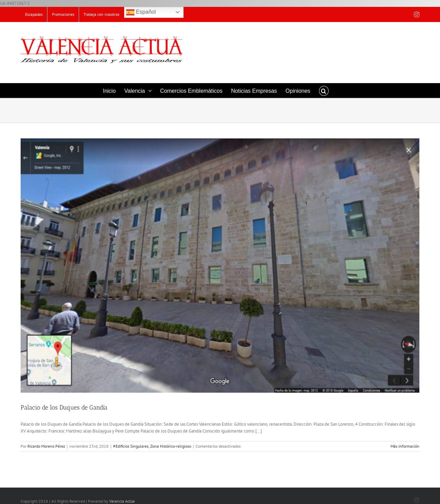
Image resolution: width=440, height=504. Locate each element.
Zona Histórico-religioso (171, 446)
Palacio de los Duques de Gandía (64, 407)
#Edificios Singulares (131, 446)
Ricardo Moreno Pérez (46, 446)
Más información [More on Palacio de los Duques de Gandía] (405, 446)
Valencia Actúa (122, 501)
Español (141, 12)
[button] (324, 91)
